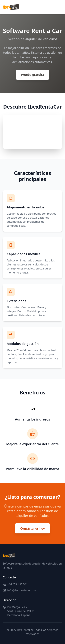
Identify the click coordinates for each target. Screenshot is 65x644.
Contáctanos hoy (32, 528)
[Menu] (59, 7)
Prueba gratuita (32, 75)
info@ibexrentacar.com (22, 590)
